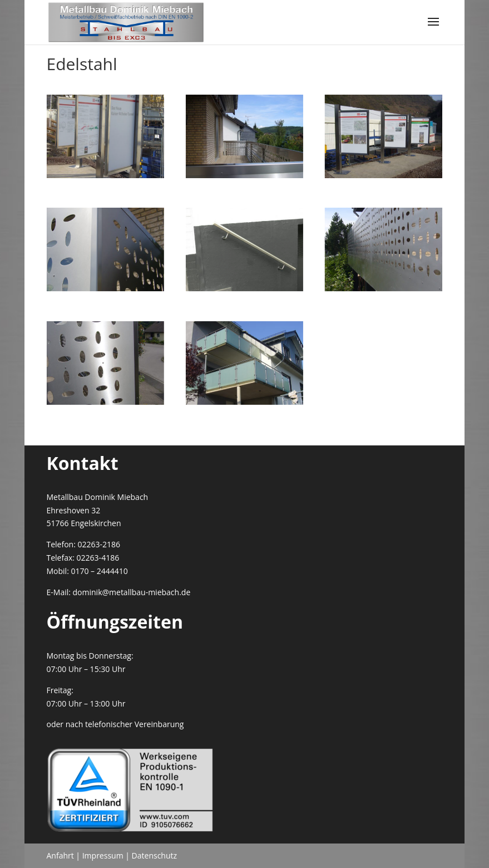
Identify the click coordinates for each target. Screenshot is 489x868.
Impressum (103, 855)
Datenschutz (154, 855)
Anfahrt (60, 855)
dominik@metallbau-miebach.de (132, 592)
